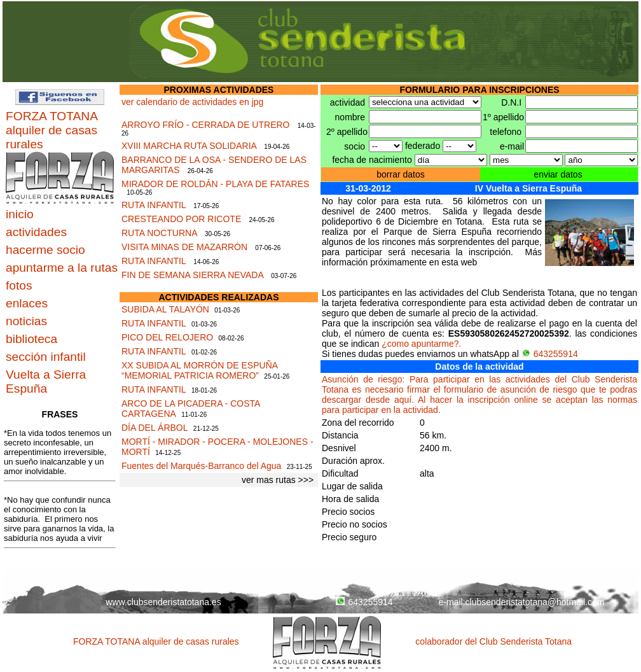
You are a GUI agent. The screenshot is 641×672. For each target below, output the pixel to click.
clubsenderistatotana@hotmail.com (535, 602)
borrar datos (400, 174)
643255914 (550, 354)
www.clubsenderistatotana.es (163, 602)
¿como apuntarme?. (421, 344)
